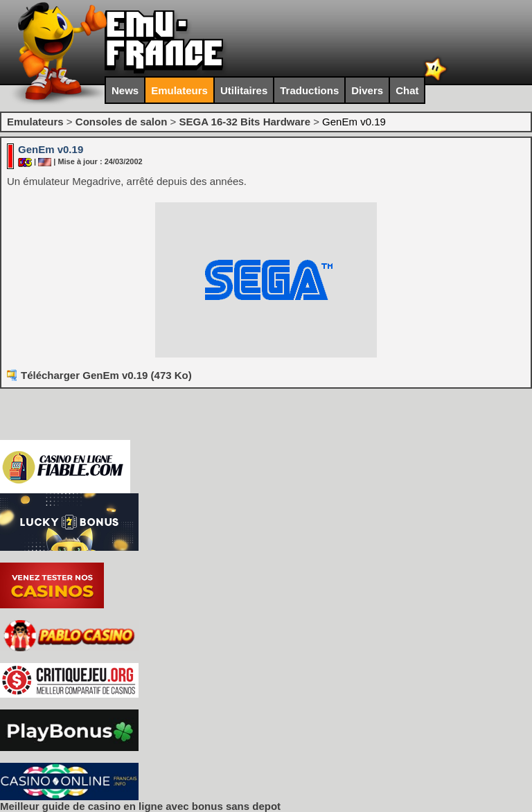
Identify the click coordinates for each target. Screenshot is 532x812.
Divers (367, 90)
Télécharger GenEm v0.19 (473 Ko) (106, 375)
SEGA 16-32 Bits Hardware (245, 122)
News (125, 90)
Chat (407, 90)
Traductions (309, 90)
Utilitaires (244, 90)
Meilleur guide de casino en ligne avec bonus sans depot (140, 806)
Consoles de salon (122, 122)
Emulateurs (179, 90)
